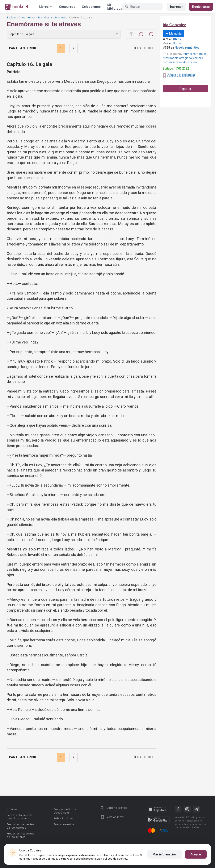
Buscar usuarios (64, 824)
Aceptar (196, 855)
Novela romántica (187, 48)
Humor (31, 18)
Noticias (12, 809)
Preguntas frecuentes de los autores (20, 835)
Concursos (67, 7)
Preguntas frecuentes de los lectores (20, 826)
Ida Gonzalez (174, 25)
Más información (165, 855)
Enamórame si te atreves (52, 18)
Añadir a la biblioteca (181, 75)
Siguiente (144, 48)
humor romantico (195, 54)
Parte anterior (23, 48)
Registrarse (201, 7)
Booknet (12, 18)
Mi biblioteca (115, 7)
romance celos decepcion (180, 62)
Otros (22, 18)
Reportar (185, 89)
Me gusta (174, 34)
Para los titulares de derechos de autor (19, 817)
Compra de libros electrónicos (65, 811)
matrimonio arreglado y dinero (183, 58)
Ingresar (176, 7)
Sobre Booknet (63, 818)
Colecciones (91, 7)
